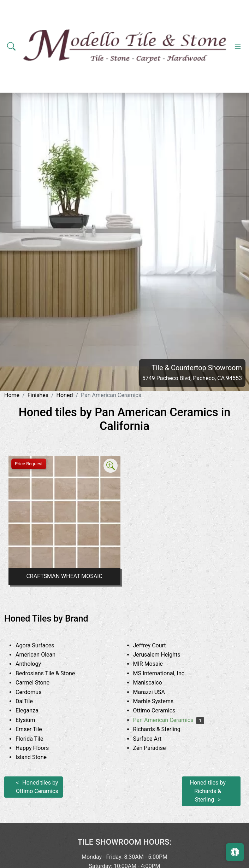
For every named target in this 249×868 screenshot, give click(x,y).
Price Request (29, 464)
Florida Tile (36, 739)
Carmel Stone (40, 683)
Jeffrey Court (157, 645)
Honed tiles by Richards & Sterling (208, 791)
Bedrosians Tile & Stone (53, 673)
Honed (65, 395)
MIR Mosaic (155, 664)
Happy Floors (38, 748)
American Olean (42, 655)
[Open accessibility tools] (235, 852)
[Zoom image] (111, 466)
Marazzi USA (156, 692)
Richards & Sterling (165, 729)
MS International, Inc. (166, 673)
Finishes (38, 395)
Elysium (32, 720)
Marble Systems (161, 701)
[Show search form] (11, 46)
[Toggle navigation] (238, 46)
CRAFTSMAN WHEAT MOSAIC (64, 576)
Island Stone (38, 757)
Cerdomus (35, 692)
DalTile (32, 701)
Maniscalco (154, 683)
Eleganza (32, 710)
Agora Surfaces (41, 645)
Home (12, 395)
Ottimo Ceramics (161, 710)
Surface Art (155, 739)
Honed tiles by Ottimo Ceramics (37, 787)
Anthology (35, 664)
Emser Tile (35, 729)
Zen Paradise (155, 748)
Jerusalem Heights (163, 655)
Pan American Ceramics (169, 720)
